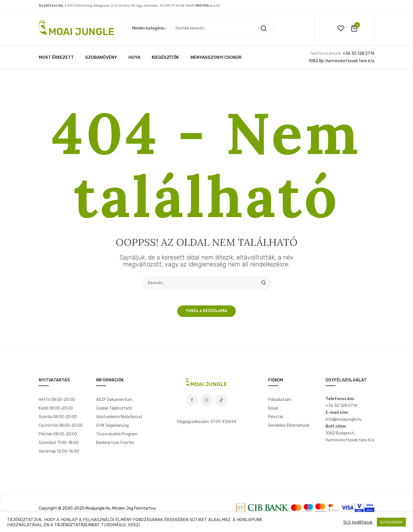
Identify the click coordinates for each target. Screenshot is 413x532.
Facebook (192, 402)
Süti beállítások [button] (358, 522)
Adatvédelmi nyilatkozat (119, 418)
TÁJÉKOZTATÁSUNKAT (77, 525)
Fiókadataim (280, 401)
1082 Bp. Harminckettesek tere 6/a (341, 61)
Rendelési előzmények (289, 427)
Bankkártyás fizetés (115, 444)
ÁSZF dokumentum (114, 401)
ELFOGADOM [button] (391, 522)
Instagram (206, 402)
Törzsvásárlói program (117, 435)
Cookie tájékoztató (114, 410)
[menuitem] (56, 57)
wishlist (341, 28)
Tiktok (221, 402)
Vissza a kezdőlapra (207, 312)
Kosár (273, 410)
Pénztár (276, 418)
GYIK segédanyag (112, 427)
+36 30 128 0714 (359, 53)
